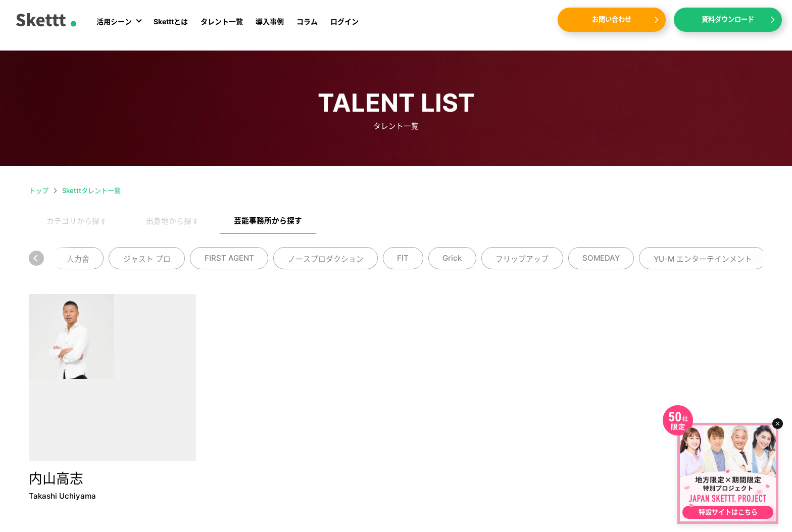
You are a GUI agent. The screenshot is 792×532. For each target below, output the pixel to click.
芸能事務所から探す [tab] (268, 221)
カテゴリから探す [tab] (77, 221)
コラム (307, 27)
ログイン (344, 27)
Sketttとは (171, 27)
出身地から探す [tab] (172, 221)
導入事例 (270, 27)
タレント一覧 (222, 27)
